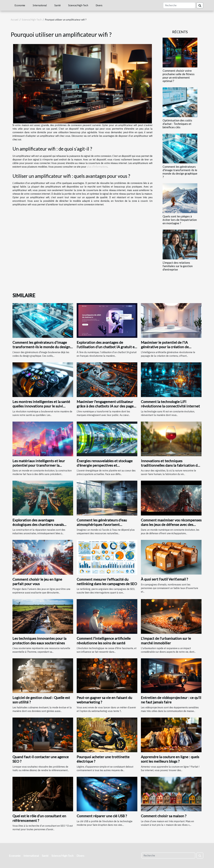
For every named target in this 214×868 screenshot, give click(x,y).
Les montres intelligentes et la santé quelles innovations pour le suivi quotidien (41, 406)
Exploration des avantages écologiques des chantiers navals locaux (38, 525)
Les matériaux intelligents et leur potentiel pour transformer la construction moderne (39, 465)
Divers (99, 5)
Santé (58, 5)
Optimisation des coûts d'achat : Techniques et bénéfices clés (177, 124)
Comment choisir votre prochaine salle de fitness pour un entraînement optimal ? (179, 76)
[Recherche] (179, 5)
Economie (20, 5)
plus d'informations (97, 167)
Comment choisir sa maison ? (164, 816)
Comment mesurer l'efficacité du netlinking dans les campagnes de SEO (107, 581)
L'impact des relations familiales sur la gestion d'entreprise (178, 266)
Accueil (15, 20)
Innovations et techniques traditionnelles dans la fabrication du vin (170, 465)
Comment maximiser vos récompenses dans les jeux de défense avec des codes (171, 525)
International (40, 5)
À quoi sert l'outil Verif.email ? (164, 579)
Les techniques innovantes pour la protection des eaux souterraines (39, 641)
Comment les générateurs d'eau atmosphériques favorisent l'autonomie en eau (102, 525)
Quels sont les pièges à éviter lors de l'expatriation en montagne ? (180, 220)
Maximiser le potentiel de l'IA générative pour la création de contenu (165, 347)
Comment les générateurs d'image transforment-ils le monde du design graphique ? (180, 172)
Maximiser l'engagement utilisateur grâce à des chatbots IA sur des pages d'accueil (106, 406)
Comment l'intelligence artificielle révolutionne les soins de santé (104, 641)
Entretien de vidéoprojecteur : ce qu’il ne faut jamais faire (171, 700)
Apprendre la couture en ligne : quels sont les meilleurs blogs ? (170, 759)
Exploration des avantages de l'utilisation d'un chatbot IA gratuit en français (107, 347)
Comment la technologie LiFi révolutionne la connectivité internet (170, 404)
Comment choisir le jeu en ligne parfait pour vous (37, 581)
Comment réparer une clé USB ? (102, 816)
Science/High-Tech (78, 5)
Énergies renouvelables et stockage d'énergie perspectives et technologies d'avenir (105, 465)
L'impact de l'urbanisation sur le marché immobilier (166, 641)
